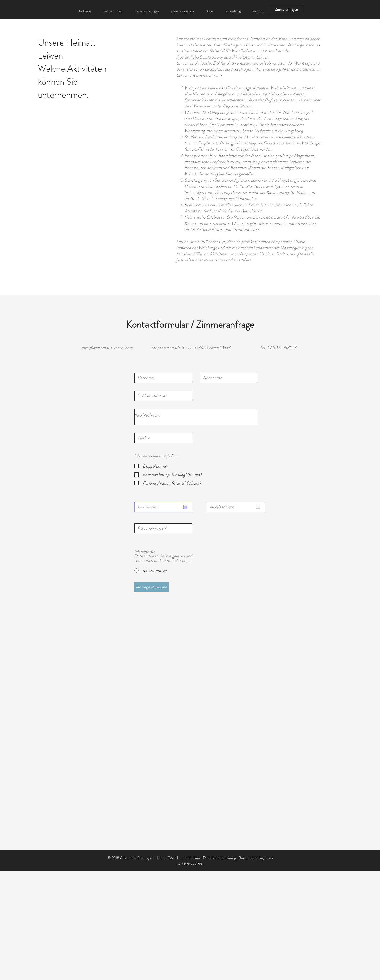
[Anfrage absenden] (151, 587)
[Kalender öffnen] (185, 507)
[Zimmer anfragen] (286, 10)
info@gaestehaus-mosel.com (107, 348)
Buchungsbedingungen (256, 858)
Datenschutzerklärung (219, 858)
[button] (233, 11)
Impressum (192, 858)
